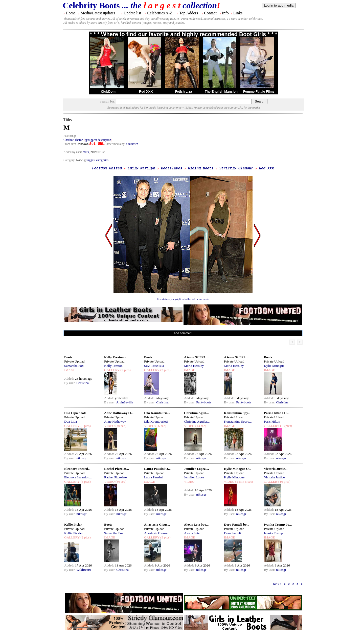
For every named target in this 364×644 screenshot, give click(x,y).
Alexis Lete (192, 533)
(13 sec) (200, 426)
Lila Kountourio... (157, 413)
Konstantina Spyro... (238, 421)
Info (225, 13)
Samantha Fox (74, 366)
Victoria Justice (274, 477)
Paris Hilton (272, 421)
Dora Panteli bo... (237, 524)
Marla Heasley (194, 366)
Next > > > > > (288, 584)
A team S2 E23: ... (197, 357)
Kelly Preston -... (116, 357)
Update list (132, 13)
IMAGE (70, 370)
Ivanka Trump (273, 533)
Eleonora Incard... (77, 469)
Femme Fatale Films (259, 92)
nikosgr (81, 458)
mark (86, 152)
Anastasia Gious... (157, 524)
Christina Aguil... (196, 413)
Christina (83, 383)
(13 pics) (286, 426)
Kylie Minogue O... (238, 469)
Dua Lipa (71, 421)
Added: (70, 379)
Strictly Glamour (236, 168)
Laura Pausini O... (157, 469)
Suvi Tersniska (154, 366)
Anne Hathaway (115, 421)
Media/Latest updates (98, 13)
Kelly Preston (113, 366)
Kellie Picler (73, 524)
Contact (210, 13)
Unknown (132, 144)
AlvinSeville (124, 402)
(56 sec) (160, 426)
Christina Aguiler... (197, 421)
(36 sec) (120, 482)
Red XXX (146, 92)
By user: (70, 383)
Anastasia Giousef (156, 533)
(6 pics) (285, 482)
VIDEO (109, 426)
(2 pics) (125, 370)
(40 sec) (120, 426)
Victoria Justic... (276, 469)
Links (238, 13)
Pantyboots (204, 402)
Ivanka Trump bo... (278, 524)
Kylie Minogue (274, 366)
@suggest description (98, 140)
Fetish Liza (183, 92)
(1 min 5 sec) (244, 482)
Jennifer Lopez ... (197, 469)
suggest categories (97, 160)
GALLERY (112, 370)
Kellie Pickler (74, 533)
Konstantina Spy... (237, 413)
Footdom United (107, 168)
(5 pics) (85, 426)
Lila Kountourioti (156, 421)
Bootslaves (172, 168)
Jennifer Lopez (194, 477)
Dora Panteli (232, 533)
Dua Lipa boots (75, 413)
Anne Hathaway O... (119, 413)
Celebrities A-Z (160, 13)
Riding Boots (201, 168)
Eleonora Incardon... (78, 477)
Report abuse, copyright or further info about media (183, 299)
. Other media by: (115, 144)
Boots (68, 357)
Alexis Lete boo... (196, 524)
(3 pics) (165, 537)
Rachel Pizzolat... (117, 469)
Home (71, 13)
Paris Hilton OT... (277, 413)
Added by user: (73, 152)
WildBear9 (84, 570)
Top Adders (189, 13)
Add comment (183, 333)
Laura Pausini (153, 477)
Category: (70, 160)
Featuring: (70, 136)
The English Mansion (221, 92)
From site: (70, 144)
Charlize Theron (73, 140)
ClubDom (108, 92)
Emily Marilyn (141, 168)
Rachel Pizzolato (116, 477)
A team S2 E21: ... (237, 357)
